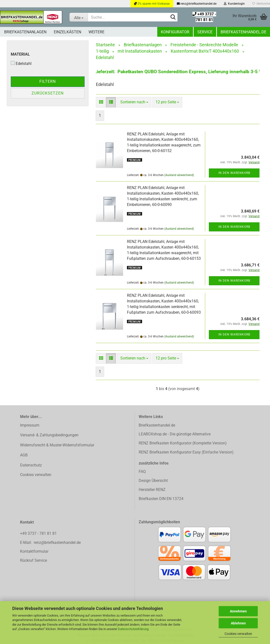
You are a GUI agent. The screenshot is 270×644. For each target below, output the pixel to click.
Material (20, 54)
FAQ (142, 471)
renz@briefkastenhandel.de (197, 4)
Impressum (30, 425)
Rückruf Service (34, 560)
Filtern (48, 81)
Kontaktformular (34, 551)
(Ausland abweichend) (179, 175)
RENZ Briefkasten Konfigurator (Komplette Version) (183, 443)
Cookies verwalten (238, 634)
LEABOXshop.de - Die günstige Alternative (175, 434)
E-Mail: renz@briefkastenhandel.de (50, 543)
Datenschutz (31, 465)
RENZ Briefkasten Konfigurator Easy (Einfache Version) (186, 452)
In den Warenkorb (234, 173)
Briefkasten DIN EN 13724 (161, 499)
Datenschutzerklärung (133, 629)
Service (205, 32)
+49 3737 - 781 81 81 (39, 533)
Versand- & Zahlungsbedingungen (49, 435)
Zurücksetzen (48, 93)
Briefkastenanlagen (25, 32)
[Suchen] (173, 17)
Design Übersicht (153, 481)
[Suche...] (79, 17)
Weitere (96, 32)
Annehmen (238, 611)
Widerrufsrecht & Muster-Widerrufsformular (57, 445)
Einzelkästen (67, 32)
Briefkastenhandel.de (243, 32)
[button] (101, 102)
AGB (24, 455)
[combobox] (134, 102)
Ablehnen (238, 623)
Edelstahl (21, 63)
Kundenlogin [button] (234, 4)
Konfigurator (175, 32)
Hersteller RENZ (152, 490)
